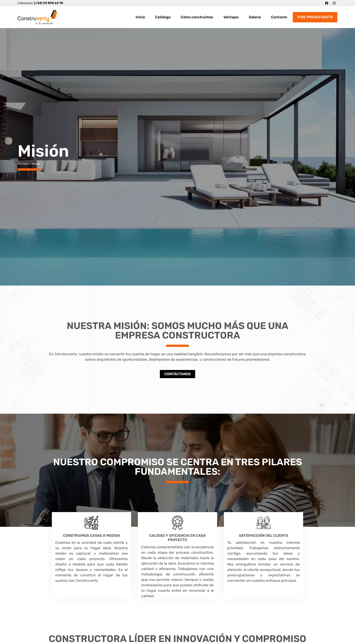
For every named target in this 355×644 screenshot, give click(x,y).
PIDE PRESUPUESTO (315, 17)
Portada (23, 164)
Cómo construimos (197, 17)
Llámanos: (40, 3)
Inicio (140, 17)
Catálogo (163, 17)
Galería (255, 17)
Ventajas (231, 17)
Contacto (279, 17)
